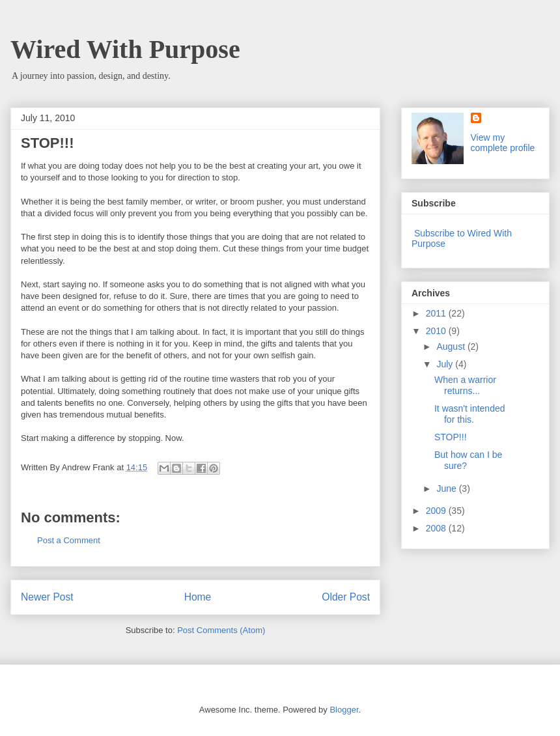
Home (198, 597)
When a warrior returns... (465, 385)
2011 (437, 313)
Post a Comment (69, 540)
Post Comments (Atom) (221, 630)
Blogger (344, 710)
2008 (437, 528)
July (446, 364)
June (447, 488)
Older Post (346, 597)
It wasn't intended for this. (470, 414)
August (452, 347)
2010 (437, 331)
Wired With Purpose (125, 49)
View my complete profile (503, 143)
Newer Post (47, 597)
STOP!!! (451, 437)
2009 (437, 511)
